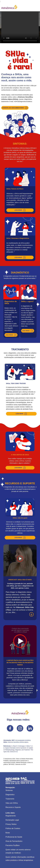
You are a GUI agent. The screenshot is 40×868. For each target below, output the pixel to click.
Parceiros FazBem (13, 845)
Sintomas (9, 790)
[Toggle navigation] (36, 7)
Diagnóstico (10, 795)
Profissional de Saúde (14, 837)
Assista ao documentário (15, 108)
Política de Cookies (13, 828)
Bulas (8, 833)
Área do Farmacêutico (14, 841)
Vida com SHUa (12, 803)
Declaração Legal (12, 820)
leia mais (20, 210)
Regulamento (11, 816)
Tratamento (10, 799)
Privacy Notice (11, 824)
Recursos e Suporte (13, 807)
